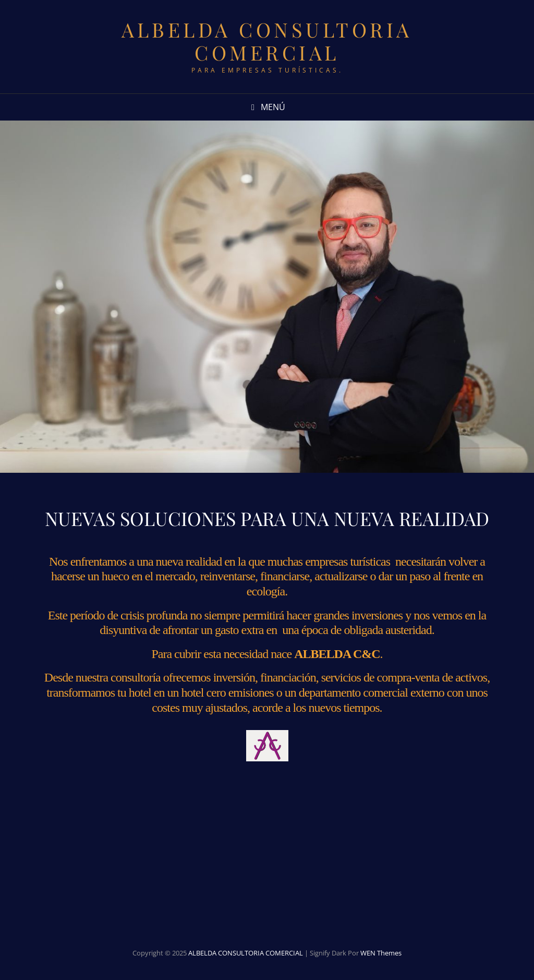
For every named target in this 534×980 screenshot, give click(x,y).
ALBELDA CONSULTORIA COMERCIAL (267, 41)
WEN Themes (381, 953)
